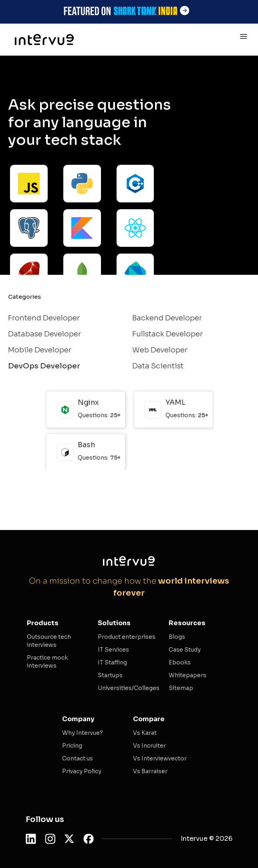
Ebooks (180, 662)
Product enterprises (127, 637)
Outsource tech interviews (49, 641)
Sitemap (181, 688)
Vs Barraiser (150, 771)
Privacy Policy (82, 771)
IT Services (113, 650)
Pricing (72, 746)
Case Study (185, 650)
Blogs (177, 637)
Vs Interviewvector (160, 758)
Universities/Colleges (129, 688)
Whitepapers (187, 675)
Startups (110, 675)
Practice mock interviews (47, 662)
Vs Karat (145, 733)
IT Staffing (112, 662)
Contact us (78, 758)
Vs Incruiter (149, 746)
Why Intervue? (83, 733)
